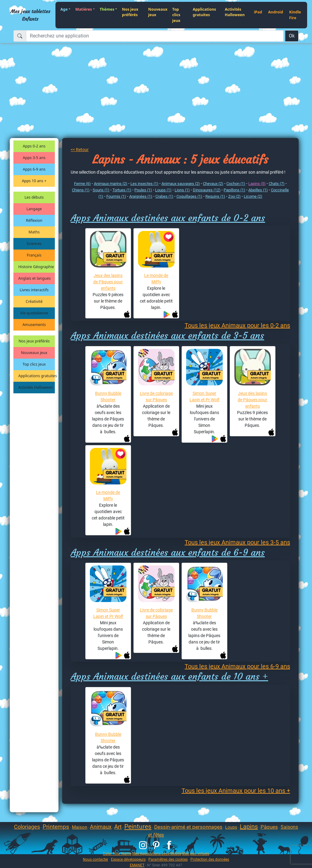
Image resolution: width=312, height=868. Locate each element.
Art (118, 827)
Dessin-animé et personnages (188, 827)
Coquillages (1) (189, 196)
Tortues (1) (122, 190)
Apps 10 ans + (34, 181)
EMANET (137, 865)
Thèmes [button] (107, 9)
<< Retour (80, 150)
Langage (34, 209)
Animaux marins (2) (111, 184)
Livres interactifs (34, 290)
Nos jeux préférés (130, 12)
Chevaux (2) (213, 184)
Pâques (269, 827)
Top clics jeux (176, 15)
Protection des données (210, 859)
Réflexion (34, 220)
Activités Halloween (235, 12)
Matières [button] (84, 9)
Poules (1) (143, 190)
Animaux (101, 827)
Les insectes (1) (144, 184)
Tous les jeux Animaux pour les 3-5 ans (237, 542)
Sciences (34, 244)
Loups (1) (163, 190)
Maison (80, 827)
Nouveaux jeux (158, 12)
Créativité (34, 301)
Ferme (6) (82, 184)
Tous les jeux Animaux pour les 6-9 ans (237, 666)
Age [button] (64, 9)
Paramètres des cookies (168, 859)
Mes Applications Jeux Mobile (157, 854)
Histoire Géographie (36, 267)
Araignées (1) (141, 196)
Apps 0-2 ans (34, 146)
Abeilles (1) (258, 190)
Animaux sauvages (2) (181, 184)
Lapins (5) (257, 184)
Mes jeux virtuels (196, 854)
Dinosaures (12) (207, 190)
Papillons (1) (234, 190)
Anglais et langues (34, 278)
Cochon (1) (236, 184)
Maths (34, 232)
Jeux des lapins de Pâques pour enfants (108, 282)
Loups (231, 827)
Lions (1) (182, 190)
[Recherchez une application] (155, 36)
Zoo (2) (234, 196)
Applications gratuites (204, 12)
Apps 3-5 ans (34, 158)
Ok (292, 36)
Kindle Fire (295, 15)
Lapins (249, 827)
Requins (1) (215, 196)
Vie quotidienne (34, 313)
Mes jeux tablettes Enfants (30, 15)
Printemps (56, 827)
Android (276, 12)
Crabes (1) (164, 196)
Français (34, 255)
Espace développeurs (128, 859)
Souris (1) (101, 190)
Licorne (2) (253, 196)
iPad (258, 12)
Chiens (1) (81, 190)
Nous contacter (96, 859)
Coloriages (27, 827)
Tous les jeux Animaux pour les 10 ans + (236, 791)
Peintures (138, 827)
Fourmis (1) (116, 196)
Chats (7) (277, 184)
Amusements (34, 325)
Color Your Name (117, 854)
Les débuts (34, 197)
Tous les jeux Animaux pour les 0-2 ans (237, 325)
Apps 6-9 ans (34, 169)
